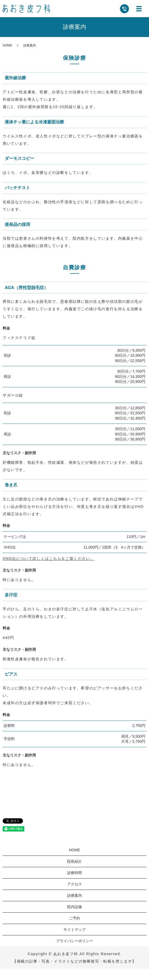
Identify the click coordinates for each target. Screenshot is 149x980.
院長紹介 (74, 861)
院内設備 (74, 907)
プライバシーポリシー (74, 941)
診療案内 (74, 895)
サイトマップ (74, 930)
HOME (7, 45)
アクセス (74, 884)
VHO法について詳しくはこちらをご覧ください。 (48, 559)
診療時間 (74, 873)
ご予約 (74, 918)
